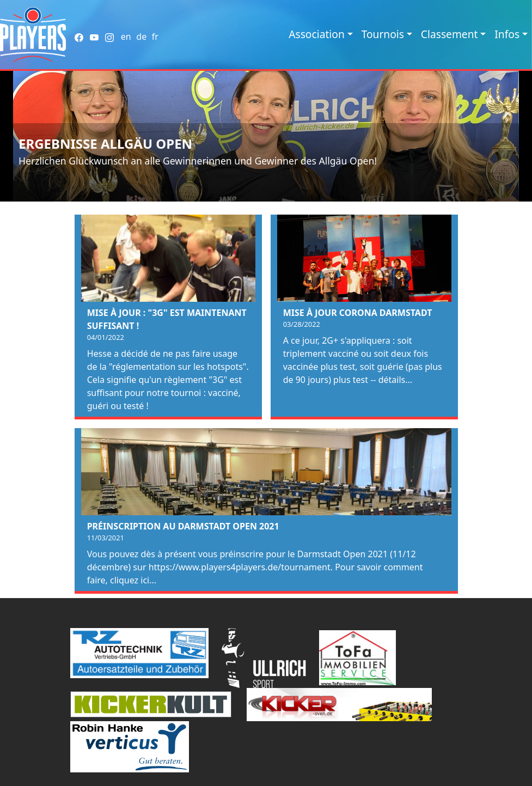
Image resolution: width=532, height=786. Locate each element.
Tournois (383, 34)
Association (317, 34)
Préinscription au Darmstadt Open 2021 (183, 526)
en (126, 36)
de (141, 36)
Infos (507, 34)
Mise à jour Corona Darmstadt (358, 313)
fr (155, 36)
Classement (450, 34)
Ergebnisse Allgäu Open (105, 144)
